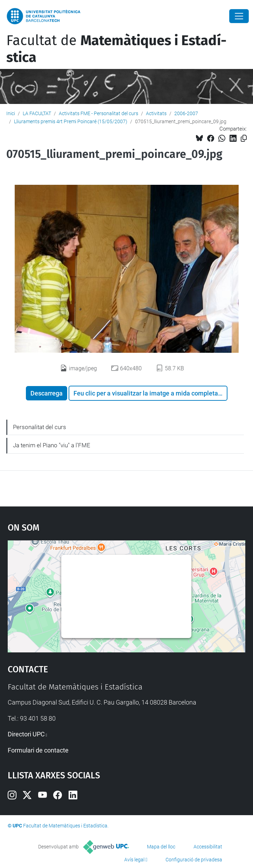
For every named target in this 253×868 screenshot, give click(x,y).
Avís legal (134, 860)
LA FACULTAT (37, 113)
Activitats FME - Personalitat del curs (99, 113)
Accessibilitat (208, 847)
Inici (11, 113)
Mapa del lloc (161, 847)
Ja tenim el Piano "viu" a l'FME (52, 445)
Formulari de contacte (38, 750)
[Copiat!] (244, 138)
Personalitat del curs (40, 427)
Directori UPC (26, 734)
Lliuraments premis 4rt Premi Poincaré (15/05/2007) (71, 121)
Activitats (156, 113)
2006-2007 (186, 113)
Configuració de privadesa (194, 860)
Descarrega (47, 393)
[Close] (239, 16)
